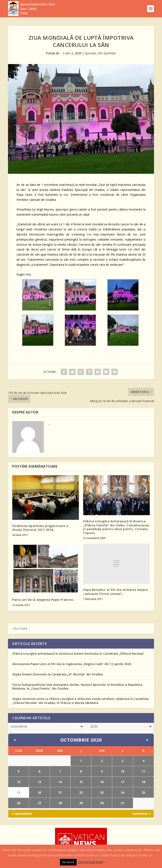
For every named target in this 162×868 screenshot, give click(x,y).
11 (143, 771)
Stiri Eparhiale (107, 53)
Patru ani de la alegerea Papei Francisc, (43, 600)
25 (143, 792)
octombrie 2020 (81, 740)
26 (19, 803)
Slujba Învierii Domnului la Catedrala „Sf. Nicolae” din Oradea (57, 674)
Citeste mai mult (90, 862)
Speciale (90, 53)
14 (60, 782)
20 (39, 792)
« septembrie (22, 814)
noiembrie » (142, 814)
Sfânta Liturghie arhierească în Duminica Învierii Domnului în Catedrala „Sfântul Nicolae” (78, 654)
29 (81, 803)
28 (60, 803)
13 (39, 782)
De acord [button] (68, 862)
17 (123, 782)
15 (81, 782)
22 (81, 792)
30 (102, 803)
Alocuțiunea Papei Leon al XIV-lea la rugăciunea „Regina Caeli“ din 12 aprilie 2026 (72, 664)
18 (143, 782)
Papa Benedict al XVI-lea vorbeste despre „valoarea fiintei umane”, (115, 592)
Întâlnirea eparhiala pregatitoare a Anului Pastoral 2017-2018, (40, 528)
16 (102, 782)
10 (123, 771)
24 (123, 792)
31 (123, 803)
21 (60, 792)
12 (19, 782)
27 (39, 803)
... (61, 53)
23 (102, 792)
